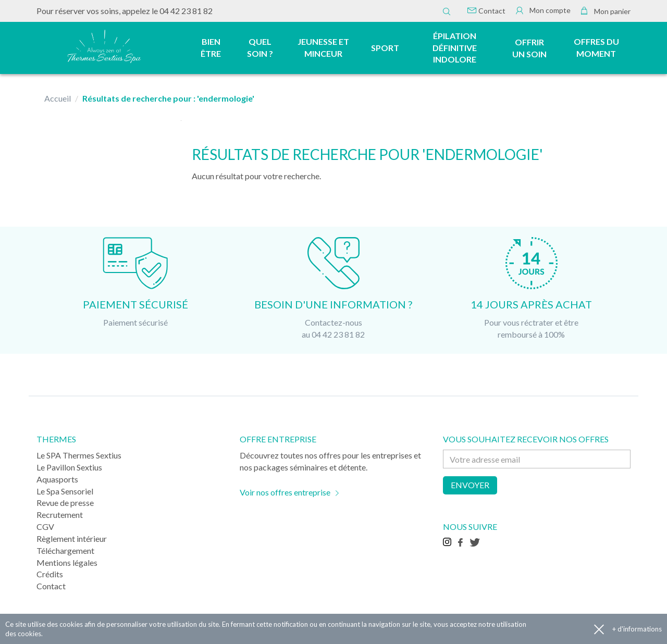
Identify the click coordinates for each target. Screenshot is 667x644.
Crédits (50, 574)
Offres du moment (596, 47)
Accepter (599, 629)
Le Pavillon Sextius (69, 467)
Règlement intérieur (72, 538)
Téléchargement (65, 550)
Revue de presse (65, 503)
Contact (486, 11)
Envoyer (470, 485)
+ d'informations (637, 629)
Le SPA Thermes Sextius (79, 455)
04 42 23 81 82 (186, 11)
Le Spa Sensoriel (65, 491)
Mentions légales (67, 562)
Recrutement (60, 515)
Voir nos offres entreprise (285, 492)
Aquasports (57, 479)
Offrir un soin (529, 48)
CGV (45, 527)
